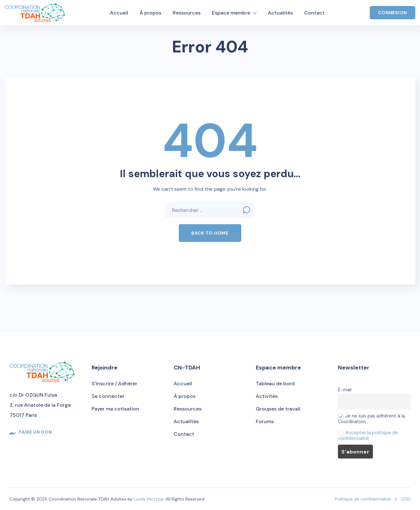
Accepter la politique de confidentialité (368, 435)
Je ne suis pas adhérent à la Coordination (371, 419)
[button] (210, 233)
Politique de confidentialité (363, 499)
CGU (406, 499)
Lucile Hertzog (149, 499)
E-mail (345, 390)
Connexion (393, 13)
